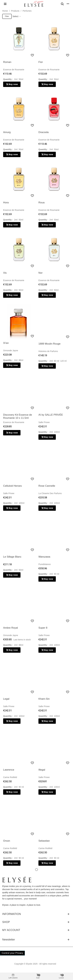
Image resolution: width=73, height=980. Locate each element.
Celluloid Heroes (12, 486)
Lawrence (9, 770)
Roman (7, 62)
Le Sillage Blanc (12, 557)
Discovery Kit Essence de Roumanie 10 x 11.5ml (18, 416)
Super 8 (43, 628)
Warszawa (44, 557)
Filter (7, 16)
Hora (6, 203)
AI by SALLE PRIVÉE (51, 415)
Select (17, 16)
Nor (40, 273)
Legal (6, 699)
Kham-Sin (44, 699)
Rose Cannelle (47, 486)
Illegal (42, 770)
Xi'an (6, 343)
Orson (7, 841)
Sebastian (44, 841)
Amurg (7, 132)
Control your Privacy (12, 953)
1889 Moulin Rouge (49, 344)
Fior (41, 62)
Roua (42, 203)
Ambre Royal (10, 628)
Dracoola (44, 132)
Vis (5, 273)
